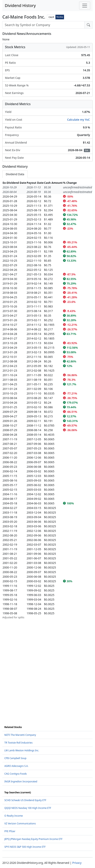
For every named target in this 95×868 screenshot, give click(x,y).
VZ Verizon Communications (20, 823)
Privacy (77, 863)
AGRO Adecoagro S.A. (16, 766)
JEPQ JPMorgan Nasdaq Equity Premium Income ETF (33, 839)
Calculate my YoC (79, 120)
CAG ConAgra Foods (16, 774)
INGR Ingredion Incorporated (21, 781)
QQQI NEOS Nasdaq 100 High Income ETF (28, 808)
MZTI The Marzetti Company (20, 735)
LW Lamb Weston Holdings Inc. (22, 750)
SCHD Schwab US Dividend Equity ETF (25, 800)
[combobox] (43, 25)
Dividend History (20, 5)
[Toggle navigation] (85, 6)
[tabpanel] (47, 400)
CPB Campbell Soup (15, 758)
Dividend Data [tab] (15, 174)
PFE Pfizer (10, 831)
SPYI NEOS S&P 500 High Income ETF (25, 847)
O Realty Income (14, 816)
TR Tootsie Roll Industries (18, 743)
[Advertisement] (47, 667)
